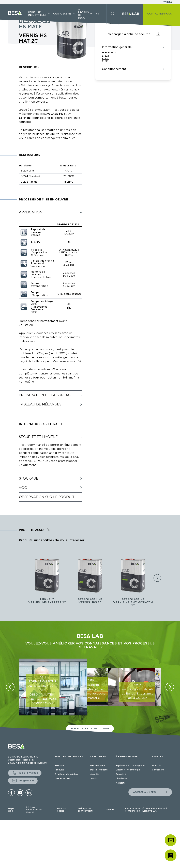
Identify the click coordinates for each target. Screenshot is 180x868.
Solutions (60, 766)
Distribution (122, 778)
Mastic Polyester (99, 770)
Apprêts (95, 774)
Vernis (94, 778)
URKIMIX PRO (98, 766)
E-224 (105, 59)
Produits (59, 770)
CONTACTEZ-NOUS (160, 14)
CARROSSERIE (98, 756)
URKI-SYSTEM (62, 778)
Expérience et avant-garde (130, 766)
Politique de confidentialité (86, 810)
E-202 (105, 56)
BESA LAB (158, 756)
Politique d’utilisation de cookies (34, 810)
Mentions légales (62, 810)
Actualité (121, 783)
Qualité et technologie (128, 770)
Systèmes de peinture (67, 774)
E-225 (105, 61)
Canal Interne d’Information (133, 810)
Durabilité (121, 774)
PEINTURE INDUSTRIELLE (69, 756)
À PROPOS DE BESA (127, 756)
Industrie (157, 766)
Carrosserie (158, 770)
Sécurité (110, 810)
